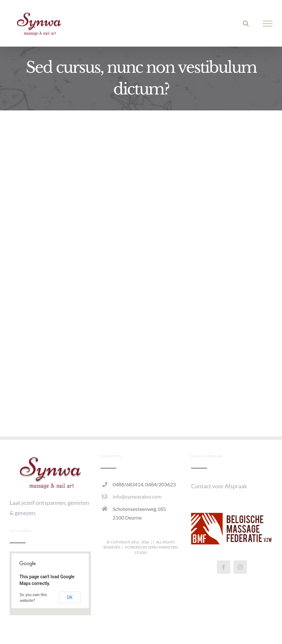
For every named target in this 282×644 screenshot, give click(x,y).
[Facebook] (224, 567)
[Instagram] (240, 567)
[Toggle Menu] (268, 24)
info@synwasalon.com (137, 496)
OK (70, 597)
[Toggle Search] (246, 23)
